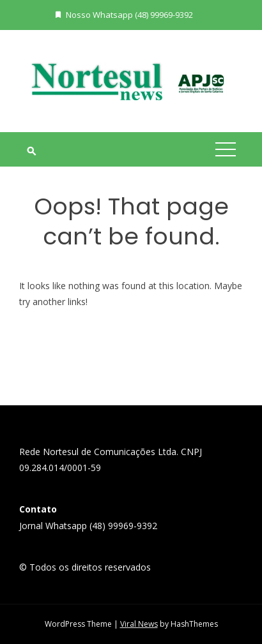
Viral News (139, 624)
